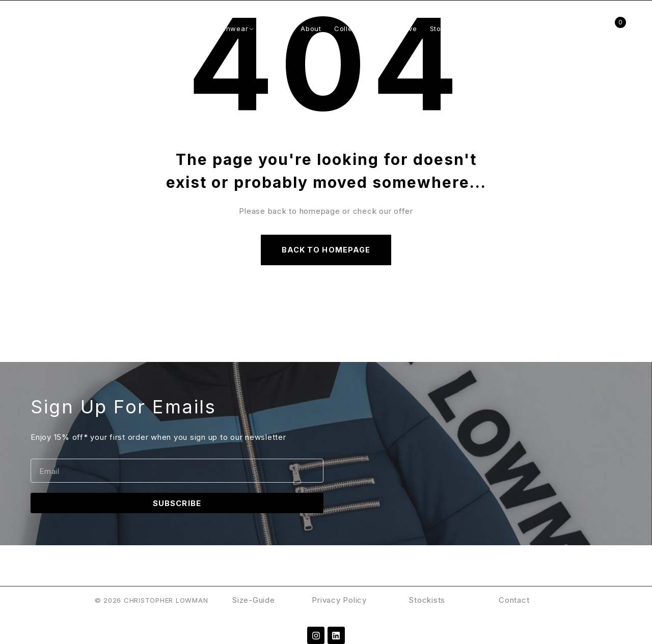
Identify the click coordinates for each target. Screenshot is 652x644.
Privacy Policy (340, 600)
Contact (514, 600)
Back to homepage (326, 250)
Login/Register (590, 29)
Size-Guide (254, 600)
